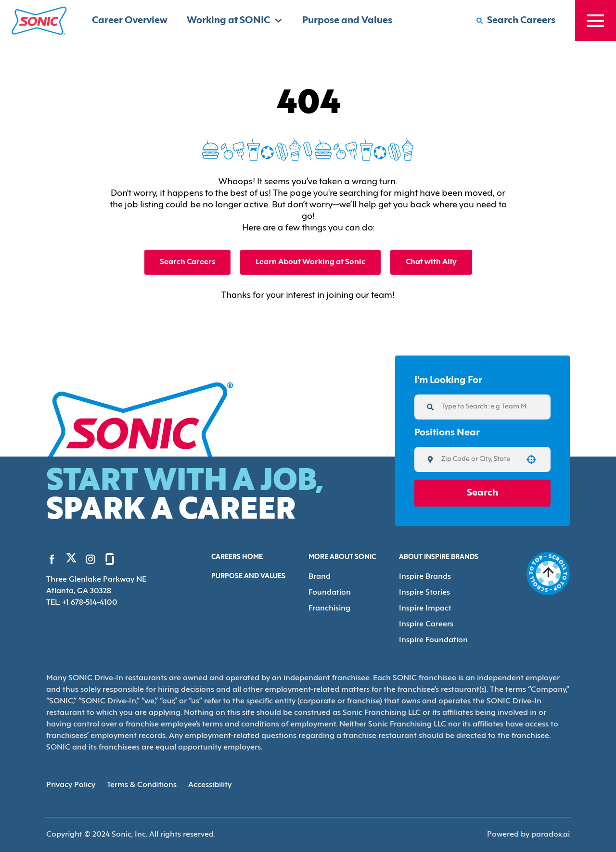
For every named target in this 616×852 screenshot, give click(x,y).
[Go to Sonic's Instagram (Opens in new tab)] (90, 559)
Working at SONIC (235, 20)
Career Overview (130, 21)
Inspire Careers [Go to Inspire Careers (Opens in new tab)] (426, 624)
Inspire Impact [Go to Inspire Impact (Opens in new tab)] (425, 609)
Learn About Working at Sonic (310, 262)
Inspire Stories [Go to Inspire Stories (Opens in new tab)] (424, 593)
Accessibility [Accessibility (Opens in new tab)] (210, 785)
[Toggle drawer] (596, 20)
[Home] (39, 21)
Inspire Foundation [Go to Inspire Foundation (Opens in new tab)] (433, 640)
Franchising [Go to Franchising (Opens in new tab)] (329, 609)
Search (482, 493)
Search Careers (187, 262)
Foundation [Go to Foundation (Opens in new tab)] (330, 593)
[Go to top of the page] (548, 573)
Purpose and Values (347, 21)
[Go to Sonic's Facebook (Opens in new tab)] (52, 559)
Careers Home (237, 557)
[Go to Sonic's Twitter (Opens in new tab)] (71, 560)
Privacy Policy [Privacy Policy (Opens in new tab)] (71, 785)
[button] (531, 459)
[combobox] (479, 459)
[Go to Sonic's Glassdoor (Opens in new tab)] (110, 559)
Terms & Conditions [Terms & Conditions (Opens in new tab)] (142, 785)
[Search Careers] (516, 21)
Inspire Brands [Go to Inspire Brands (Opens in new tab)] (425, 577)
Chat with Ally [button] (431, 262)
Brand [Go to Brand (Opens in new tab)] (320, 577)
